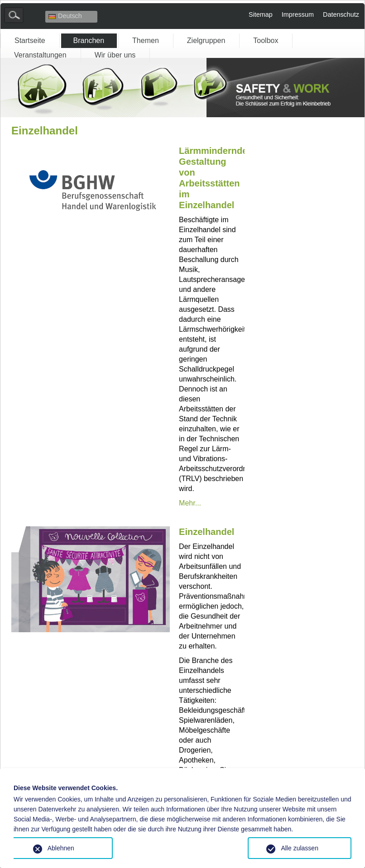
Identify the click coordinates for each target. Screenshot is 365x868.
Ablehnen (61, 848)
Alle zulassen (300, 848)
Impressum (298, 14)
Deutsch (65, 16)
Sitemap (261, 14)
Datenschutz (341, 14)
